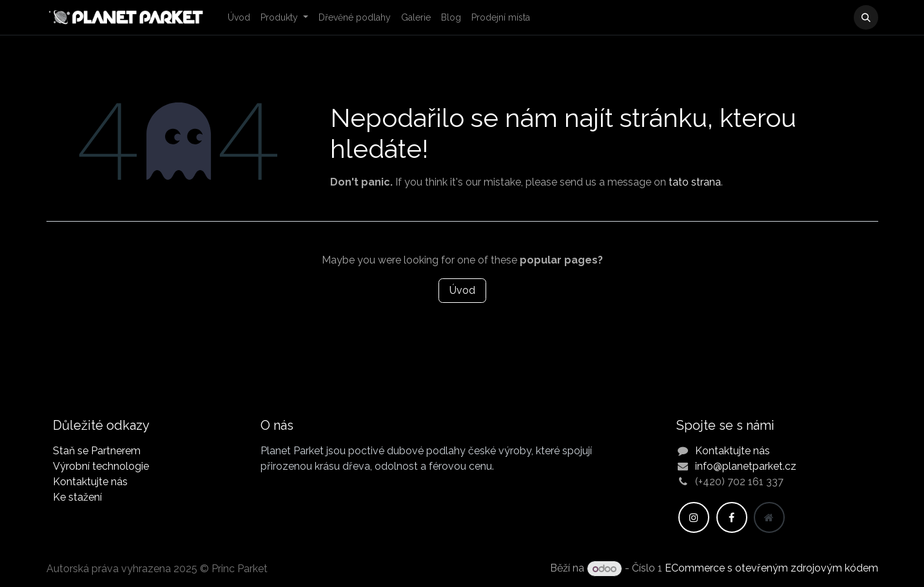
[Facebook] (732, 517)
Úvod (462, 290)
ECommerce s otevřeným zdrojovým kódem (772, 569)
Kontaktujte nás (90, 482)
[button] (866, 17)
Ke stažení (77, 497)
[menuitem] (239, 18)
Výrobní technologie (101, 466)
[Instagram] (694, 517)
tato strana (695, 182)
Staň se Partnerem (97, 451)
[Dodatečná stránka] (769, 517)
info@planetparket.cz (746, 466)
